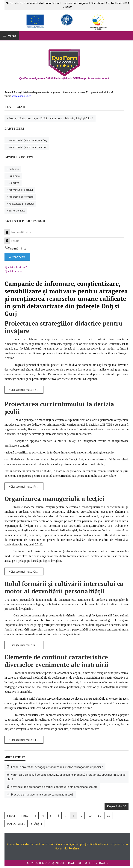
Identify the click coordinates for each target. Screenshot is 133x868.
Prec (25, 816)
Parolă (9, 239)
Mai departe (16, 824)
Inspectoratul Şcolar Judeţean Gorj (28, 147)
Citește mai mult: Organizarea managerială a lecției (26, 571)
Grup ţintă (14, 176)
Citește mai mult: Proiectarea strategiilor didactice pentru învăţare (26, 390)
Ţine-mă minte (17, 248)
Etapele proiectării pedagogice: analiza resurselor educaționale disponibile (57, 767)
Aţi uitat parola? (13, 271)
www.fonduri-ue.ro (21, 96)
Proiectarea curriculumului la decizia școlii (59, 408)
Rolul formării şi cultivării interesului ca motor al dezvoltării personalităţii (64, 587)
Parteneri (14, 169)
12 (109, 816)
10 (90, 816)
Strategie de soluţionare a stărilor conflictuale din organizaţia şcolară (54, 787)
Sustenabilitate (17, 211)
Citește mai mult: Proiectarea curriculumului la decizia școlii (26, 486)
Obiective (14, 183)
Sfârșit (37, 824)
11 (99, 816)
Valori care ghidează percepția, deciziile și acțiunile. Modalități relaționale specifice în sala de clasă (66, 777)
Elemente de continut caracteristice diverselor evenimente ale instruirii (56, 661)
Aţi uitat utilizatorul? (16, 267)
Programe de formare (21, 197)
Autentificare (17, 257)
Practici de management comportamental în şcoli (42, 794)
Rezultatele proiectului (21, 204)
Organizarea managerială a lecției (55, 499)
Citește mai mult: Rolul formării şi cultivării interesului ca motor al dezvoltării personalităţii (26, 645)
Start (11, 816)
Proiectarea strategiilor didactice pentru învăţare (64, 327)
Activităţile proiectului (21, 190)
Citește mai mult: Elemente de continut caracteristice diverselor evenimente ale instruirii (26, 740)
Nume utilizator (9, 230)
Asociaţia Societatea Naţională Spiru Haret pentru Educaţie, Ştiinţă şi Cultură (51, 118)
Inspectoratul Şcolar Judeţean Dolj (28, 140)
